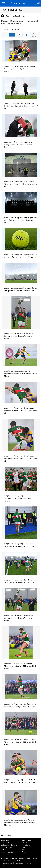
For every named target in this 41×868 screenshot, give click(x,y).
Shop (23, 847)
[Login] (35, 3)
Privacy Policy (20, 863)
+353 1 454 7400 (12, 852)
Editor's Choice (31, 35)
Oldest (19, 35)
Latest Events (26, 843)
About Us (25, 850)
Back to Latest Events (13, 16)
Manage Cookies (7, 866)
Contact (24, 852)
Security (29, 863)
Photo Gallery (27, 845)
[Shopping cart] (39, 3)
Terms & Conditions (7, 863)
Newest (12, 35)
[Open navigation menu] (4, 3)
